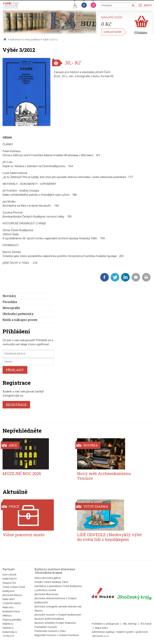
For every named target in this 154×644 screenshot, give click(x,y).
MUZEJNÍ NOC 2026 (22, 474)
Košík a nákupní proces (20, 320)
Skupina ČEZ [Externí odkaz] (9, 583)
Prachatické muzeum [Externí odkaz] (46, 627)
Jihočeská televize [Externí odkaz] (12, 595)
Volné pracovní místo (24, 535)
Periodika (10, 302)
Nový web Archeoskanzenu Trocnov (104, 476)
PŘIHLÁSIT (15, 370)
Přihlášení (141, 33)
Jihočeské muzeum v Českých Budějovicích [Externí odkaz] (58, 615)
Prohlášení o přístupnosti (105, 624)
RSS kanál (146, 624)
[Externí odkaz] (103, 594)
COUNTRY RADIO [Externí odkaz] (12, 603)
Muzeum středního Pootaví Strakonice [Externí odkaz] (55, 623)
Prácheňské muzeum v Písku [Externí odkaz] (50, 631)
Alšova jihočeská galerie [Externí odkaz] (48, 578)
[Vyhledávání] (118, 5)
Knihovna (15, 39)
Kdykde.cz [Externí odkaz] (8, 624)
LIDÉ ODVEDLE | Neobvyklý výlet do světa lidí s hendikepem (109, 537)
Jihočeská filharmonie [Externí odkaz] (46, 594)
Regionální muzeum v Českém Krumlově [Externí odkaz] (57, 635)
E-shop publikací (31, 39)
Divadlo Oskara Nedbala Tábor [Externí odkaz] (51, 582)
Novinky (9, 296)
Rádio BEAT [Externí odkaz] (9, 599)
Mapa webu (101, 628)
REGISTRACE (16, 405)
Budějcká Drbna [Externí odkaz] (11, 611)
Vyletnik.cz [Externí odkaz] (8, 628)
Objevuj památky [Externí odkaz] (12, 620)
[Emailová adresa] (28, 353)
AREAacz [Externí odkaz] (7, 615)
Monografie (11, 308)
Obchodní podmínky (18, 314)
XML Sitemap (130, 624)
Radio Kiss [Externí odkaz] (8, 607)
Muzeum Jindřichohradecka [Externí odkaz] (49, 619)
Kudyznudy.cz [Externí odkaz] (10, 632)
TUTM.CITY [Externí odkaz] (8, 636)
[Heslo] (28, 362)
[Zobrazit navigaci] (145, 5)
